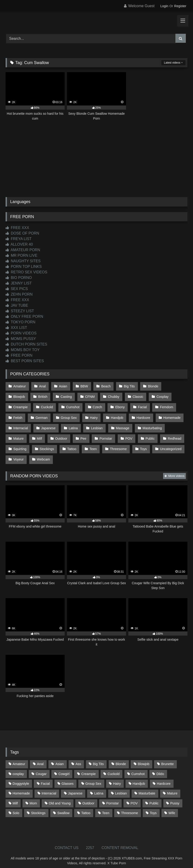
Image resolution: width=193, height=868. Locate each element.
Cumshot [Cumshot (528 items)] (138, 769)
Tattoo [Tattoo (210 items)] (86, 808)
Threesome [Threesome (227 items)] (130, 808)
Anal (42, 386)
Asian (62, 386)
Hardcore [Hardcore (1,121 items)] (164, 778)
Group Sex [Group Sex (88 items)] (93, 778)
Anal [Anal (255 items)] (40, 759)
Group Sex (46, 415)
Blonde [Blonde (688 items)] (121, 759)
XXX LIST (16, 328)
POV (127, 435)
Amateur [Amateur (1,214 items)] (19, 759)
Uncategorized (168, 445)
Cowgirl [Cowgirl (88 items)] (64, 769)
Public (148, 435)
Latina (72, 425)
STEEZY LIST (20, 311)
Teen (92, 445)
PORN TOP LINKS (24, 267)
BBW (83, 386)
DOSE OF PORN (22, 233)
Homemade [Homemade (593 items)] (21, 788)
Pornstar (104, 435)
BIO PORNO (19, 278)
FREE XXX (17, 228)
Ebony (91, 406)
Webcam (43, 454)
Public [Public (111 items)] (154, 798)
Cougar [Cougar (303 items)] (41, 769)
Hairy (71, 415)
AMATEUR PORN (23, 250)
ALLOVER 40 (19, 244)
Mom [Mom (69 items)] (33, 798)
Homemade (148, 415)
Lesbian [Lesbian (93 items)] (121, 788)
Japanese (48, 425)
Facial (113, 406)
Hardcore (119, 415)
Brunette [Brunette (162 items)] (168, 759)
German (19, 415)
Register (180, 6)
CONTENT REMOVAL (120, 842)
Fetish (161, 406)
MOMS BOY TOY (23, 350)
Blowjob (174, 386)
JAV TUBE (17, 305)
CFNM (64, 396)
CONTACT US (67, 842)
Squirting (20, 445)
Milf (39, 435)
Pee (82, 435)
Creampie (161, 396)
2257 (90, 842)
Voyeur (18, 454)
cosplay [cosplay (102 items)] (18, 769)
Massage (121, 425)
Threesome (117, 445)
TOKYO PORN (21, 322)
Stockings (46, 445)
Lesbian (95, 425)
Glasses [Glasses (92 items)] (68, 778)
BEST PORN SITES (25, 361)
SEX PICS (17, 289)
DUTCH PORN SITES (26, 344)
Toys (141, 445)
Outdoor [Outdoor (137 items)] (89, 798)
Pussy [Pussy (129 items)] (175, 798)
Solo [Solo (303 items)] (16, 808)
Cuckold (19, 406)
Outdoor (60, 435)
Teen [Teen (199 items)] (106, 808)
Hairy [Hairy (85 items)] (117, 778)
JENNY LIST (19, 283)
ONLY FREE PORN (24, 317)
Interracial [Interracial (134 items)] (49, 788)
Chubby (88, 396)
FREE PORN (19, 355)
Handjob (94, 415)
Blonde (151, 386)
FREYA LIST (19, 239)
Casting (41, 396)
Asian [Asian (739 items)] (60, 759)
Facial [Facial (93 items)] (45, 778)
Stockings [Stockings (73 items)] (38, 808)
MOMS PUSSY (21, 339)
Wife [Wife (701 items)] (172, 808)
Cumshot (45, 406)
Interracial (21, 425)
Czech (69, 406)
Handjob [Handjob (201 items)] (139, 778)
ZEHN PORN (19, 294)
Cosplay (136, 396)
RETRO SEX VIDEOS (26, 272)
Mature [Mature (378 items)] (172, 788)
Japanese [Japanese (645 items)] (75, 788)
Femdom (137, 406)
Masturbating (150, 425)
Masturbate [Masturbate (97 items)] (147, 788)
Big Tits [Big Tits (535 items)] (98, 759)
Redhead (172, 435)
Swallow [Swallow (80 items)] (63, 808)
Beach (104, 386)
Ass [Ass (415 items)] (78, 759)
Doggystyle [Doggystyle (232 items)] (21, 778)
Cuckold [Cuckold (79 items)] (114, 769)
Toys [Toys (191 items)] (153, 808)
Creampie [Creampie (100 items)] (89, 769)
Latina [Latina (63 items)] (99, 788)
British (18, 396)
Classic (111, 396)
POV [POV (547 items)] (134, 798)
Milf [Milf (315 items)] (15, 798)
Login (164, 6)
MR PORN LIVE (21, 255)
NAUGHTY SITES (23, 261)
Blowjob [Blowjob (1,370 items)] (143, 759)
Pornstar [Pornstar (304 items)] (112, 798)
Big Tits (127, 386)
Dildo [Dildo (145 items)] (160, 769)
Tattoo (71, 445)
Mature (18, 435)
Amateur (19, 386)
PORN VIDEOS (21, 333)
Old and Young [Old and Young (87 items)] (60, 798)
